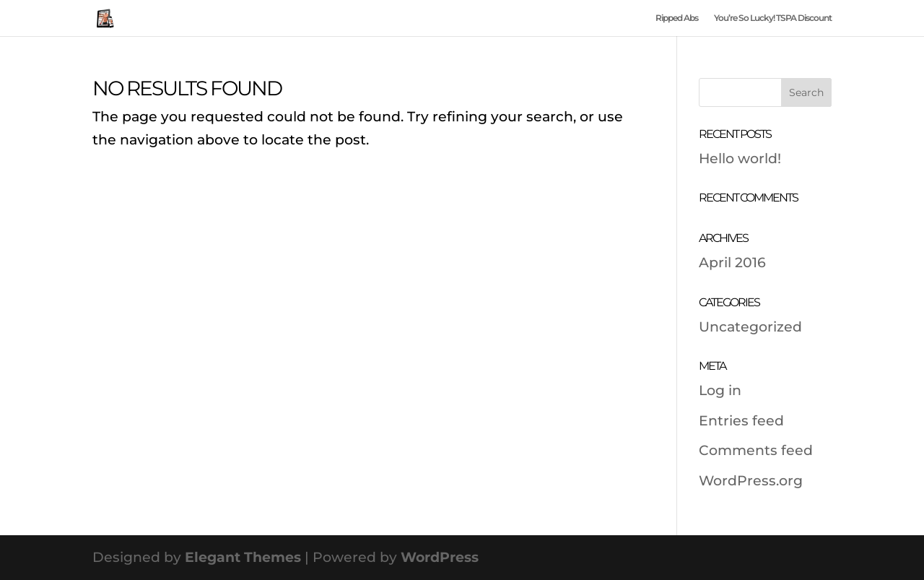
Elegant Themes (243, 557)
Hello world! (740, 159)
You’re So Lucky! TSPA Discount (773, 18)
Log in (720, 390)
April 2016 (732, 263)
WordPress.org (751, 481)
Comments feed (756, 450)
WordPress (440, 557)
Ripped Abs (677, 18)
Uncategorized (750, 327)
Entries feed (741, 421)
